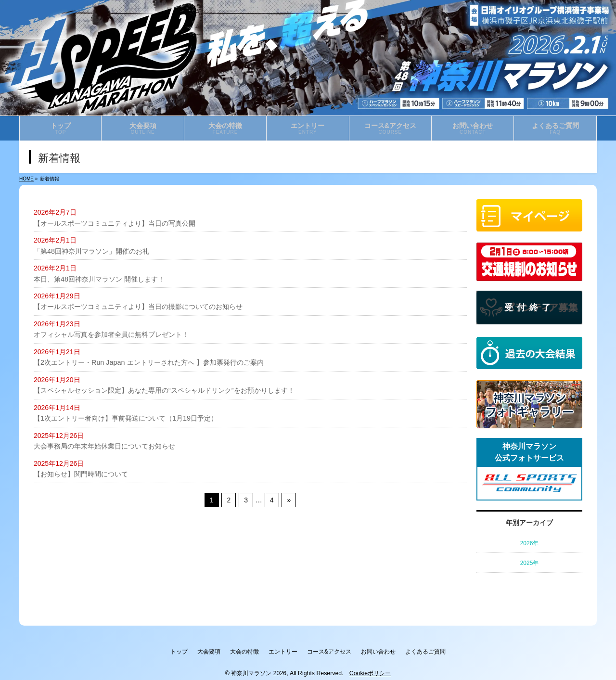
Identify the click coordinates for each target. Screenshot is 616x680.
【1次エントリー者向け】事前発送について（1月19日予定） (125, 418)
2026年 (530, 543)
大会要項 (198, 650)
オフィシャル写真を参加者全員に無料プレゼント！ (111, 334)
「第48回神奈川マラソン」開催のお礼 (91, 251)
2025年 (530, 563)
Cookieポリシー (370, 670)
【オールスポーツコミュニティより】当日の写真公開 (115, 223)
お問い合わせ (389, 650)
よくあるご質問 (441, 650)
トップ (163, 650)
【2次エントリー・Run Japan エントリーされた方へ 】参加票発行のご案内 (148, 362)
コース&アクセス (334, 650)
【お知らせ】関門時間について (81, 474)
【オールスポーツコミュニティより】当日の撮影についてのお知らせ (138, 307)
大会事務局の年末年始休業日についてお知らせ (104, 446)
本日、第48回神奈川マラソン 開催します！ (99, 279)
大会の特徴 (239, 650)
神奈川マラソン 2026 (259, 670)
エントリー (283, 650)
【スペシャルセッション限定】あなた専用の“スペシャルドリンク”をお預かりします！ (164, 390)
